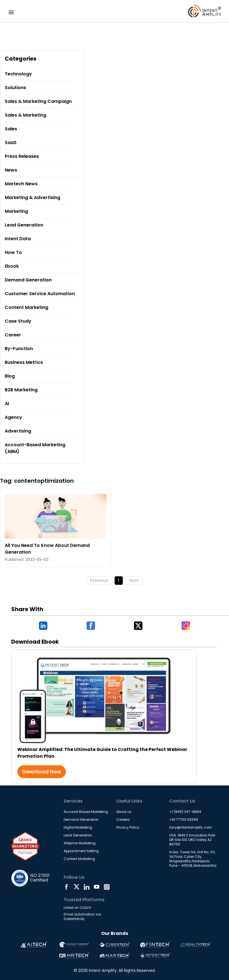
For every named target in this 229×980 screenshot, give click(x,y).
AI (7, 404)
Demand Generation (28, 280)
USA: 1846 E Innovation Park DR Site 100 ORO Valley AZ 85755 (192, 840)
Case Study (18, 321)
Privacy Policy (128, 827)
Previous (99, 580)
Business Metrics (24, 362)
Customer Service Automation (40, 294)
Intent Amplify (103, 970)
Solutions (15, 88)
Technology (18, 74)
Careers (123, 820)
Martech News (21, 184)
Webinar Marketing (80, 843)
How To (13, 252)
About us (124, 812)
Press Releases (22, 156)
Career (13, 335)
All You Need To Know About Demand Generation (47, 549)
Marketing (16, 211)
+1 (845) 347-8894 (185, 812)
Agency (13, 417)
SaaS (11, 143)
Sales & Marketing (26, 115)
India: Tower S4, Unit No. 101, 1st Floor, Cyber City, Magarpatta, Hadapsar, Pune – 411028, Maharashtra (193, 859)
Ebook (12, 266)
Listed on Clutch (77, 908)
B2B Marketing (21, 390)
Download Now (42, 772)
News (11, 170)
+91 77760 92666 (184, 820)
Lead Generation (24, 225)
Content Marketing (26, 307)
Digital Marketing (78, 827)
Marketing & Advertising (33, 197)
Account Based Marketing (86, 812)
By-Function (19, 349)
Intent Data (18, 239)
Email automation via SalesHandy (82, 917)
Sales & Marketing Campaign (38, 101)
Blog (10, 376)
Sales (11, 129)
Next (134, 580)
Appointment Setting (81, 851)
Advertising (18, 431)
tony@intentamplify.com (191, 827)
